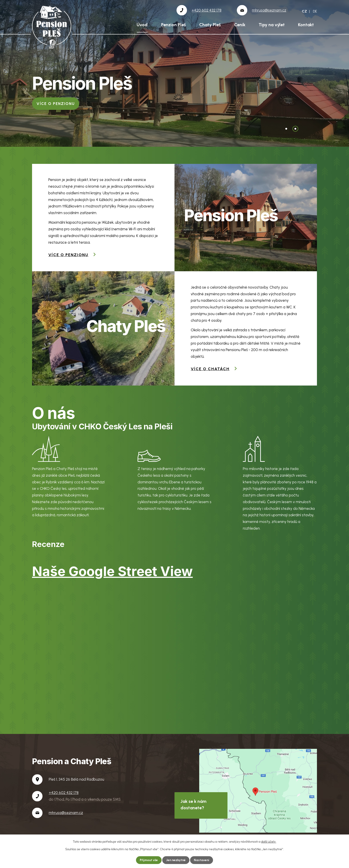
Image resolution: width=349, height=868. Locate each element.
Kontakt (306, 25)
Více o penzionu (68, 255)
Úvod (142, 25)
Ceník (240, 25)
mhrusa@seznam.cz (66, 813)
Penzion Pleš (173, 25)
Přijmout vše (149, 860)
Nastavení (202, 860)
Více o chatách (55, 104)
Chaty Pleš (210, 25)
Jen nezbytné (176, 860)
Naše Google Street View (112, 571)
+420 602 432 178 (64, 793)
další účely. (269, 841)
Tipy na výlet (272, 25)
